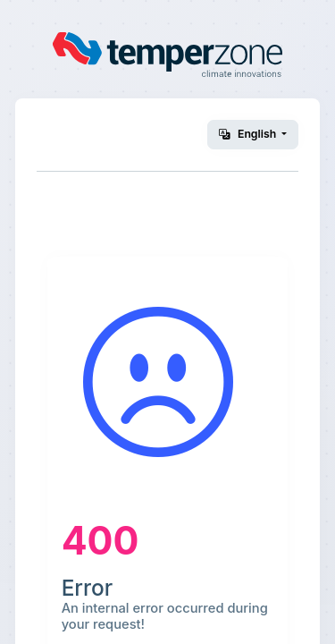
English (249, 134)
